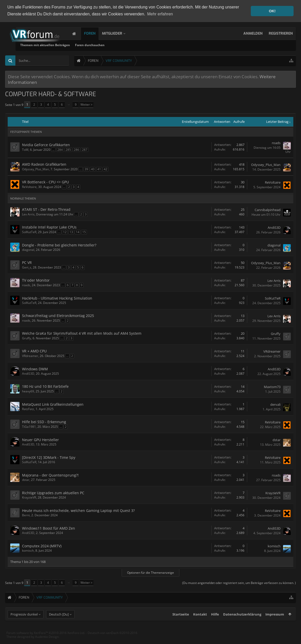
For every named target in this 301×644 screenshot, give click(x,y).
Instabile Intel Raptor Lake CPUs (49, 227)
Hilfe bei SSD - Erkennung (44, 422)
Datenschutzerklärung (242, 624)
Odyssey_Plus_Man (35, 169)
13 (71, 232)
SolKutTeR (29, 232)
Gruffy (27, 338)
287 (85, 149)
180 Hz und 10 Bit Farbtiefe (45, 386)
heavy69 (28, 391)
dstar (277, 439)
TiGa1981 (29, 426)
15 (84, 232)
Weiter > (86, 104)
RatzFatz (28, 409)
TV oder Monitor (36, 280)
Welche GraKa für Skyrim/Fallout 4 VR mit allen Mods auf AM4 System (82, 333)
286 (76, 149)
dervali (275, 404)
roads (276, 142)
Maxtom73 (272, 386)
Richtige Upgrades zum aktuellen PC (53, 493)
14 (78, 232)
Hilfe (215, 624)
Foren (95, 33)
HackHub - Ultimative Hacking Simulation (57, 298)
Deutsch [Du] (59, 624)
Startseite (181, 624)
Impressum (275, 624)
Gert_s (27, 267)
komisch (28, 550)
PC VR (27, 262)
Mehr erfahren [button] (160, 14)
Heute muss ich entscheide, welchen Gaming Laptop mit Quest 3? (78, 510)
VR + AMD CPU (34, 351)
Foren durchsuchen (148, 45)
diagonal (28, 249)
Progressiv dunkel (24, 624)
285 (68, 149)
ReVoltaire (29, 187)
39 (86, 169)
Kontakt (200, 624)
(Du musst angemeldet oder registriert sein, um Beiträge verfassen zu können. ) (239, 583)
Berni (26, 515)
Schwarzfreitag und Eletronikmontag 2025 (58, 315)
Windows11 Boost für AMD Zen (49, 528)
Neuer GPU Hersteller (40, 439)
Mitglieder (117, 33)
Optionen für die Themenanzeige (151, 572)
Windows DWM (35, 369)
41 (99, 169)
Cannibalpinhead (268, 209)
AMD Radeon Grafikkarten (44, 164)
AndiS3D (274, 227)
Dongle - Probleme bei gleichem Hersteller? (59, 245)
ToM (25, 149)
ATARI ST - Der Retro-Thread (46, 209)
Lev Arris (28, 214)
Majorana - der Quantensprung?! (50, 475)
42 (106, 169)
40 (93, 169)
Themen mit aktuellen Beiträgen (104, 45)
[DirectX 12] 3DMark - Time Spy (49, 457)
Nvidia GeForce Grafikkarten (46, 144)
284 (60, 149)
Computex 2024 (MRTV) (42, 546)
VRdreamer (30, 356)
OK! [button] (272, 11)
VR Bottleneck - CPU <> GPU (45, 182)
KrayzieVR (29, 497)
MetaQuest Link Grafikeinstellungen (53, 404)
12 (65, 232)
